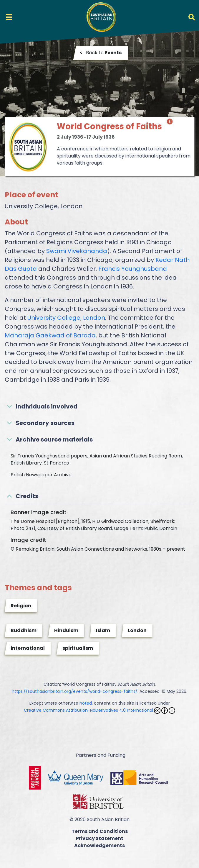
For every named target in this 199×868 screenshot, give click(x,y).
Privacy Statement (100, 838)
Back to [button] (101, 53)
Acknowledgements (99, 845)
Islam (103, 630)
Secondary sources (45, 423)
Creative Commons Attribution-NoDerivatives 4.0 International (99, 711)
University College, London (66, 318)
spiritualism (78, 648)
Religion (21, 606)
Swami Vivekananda (77, 251)
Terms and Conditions (100, 831)
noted (86, 703)
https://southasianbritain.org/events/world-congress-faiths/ (75, 691)
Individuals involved (47, 406)
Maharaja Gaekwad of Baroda (50, 335)
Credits (27, 496)
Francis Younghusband (133, 269)
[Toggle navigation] (9, 17)
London (137, 630)
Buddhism (24, 630)
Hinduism (66, 630)
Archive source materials (54, 439)
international (28, 648)
